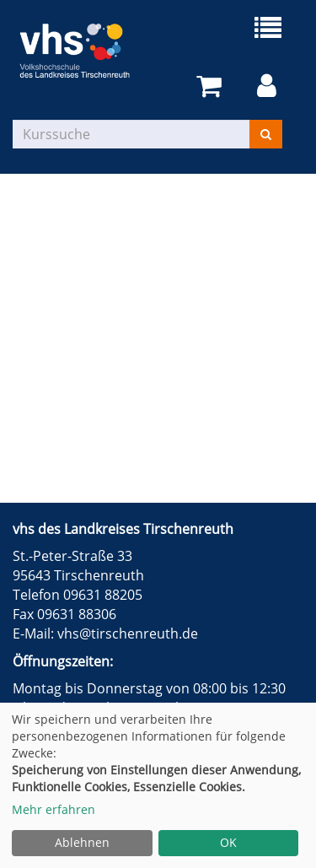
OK (228, 842)
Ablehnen (82, 842)
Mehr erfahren (54, 809)
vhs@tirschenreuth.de (128, 633)
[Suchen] (266, 134)
